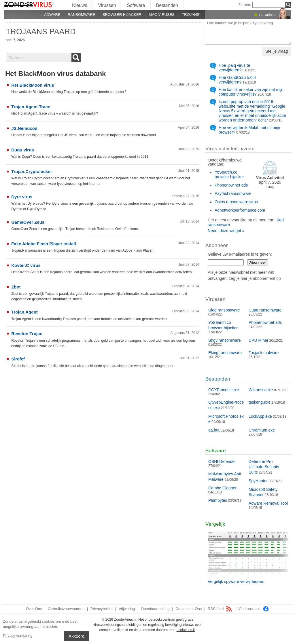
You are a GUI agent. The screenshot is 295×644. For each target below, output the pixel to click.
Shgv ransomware (225, 340)
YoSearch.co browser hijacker (229, 174)
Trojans (191, 15)
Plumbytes (218, 500)
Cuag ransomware (265, 310)
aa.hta (214, 430)
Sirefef (18, 359)
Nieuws (80, 5)
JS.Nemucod (24, 128)
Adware (52, 15)
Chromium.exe (262, 430)
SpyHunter (258, 481)
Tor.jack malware (264, 353)
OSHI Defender (222, 461)
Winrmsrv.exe (261, 390)
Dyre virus (22, 197)
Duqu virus (22, 150)
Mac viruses (162, 15)
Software (136, 5)
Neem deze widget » (226, 231)
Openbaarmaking (155, 609)
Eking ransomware (225, 353)
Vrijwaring (127, 609)
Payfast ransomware (233, 193)
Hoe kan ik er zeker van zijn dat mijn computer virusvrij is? (251, 92)
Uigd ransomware (224, 310)
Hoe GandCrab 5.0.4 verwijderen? (237, 80)
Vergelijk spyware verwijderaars (236, 582)
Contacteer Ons (189, 609)
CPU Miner (258, 340)
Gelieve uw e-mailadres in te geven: (240, 254)
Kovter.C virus (26, 265)
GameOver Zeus (28, 222)
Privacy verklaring (18, 636)
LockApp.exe (260, 416)
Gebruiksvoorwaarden (66, 609)
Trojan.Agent (24, 312)
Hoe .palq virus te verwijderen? (234, 68)
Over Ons (34, 609)
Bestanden (167, 5)
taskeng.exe (260, 402)
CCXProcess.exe (224, 390)
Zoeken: (245, 5)
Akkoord (76, 636)
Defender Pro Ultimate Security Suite (264, 467)
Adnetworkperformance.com (240, 210)
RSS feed (220, 609)
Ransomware (82, 15)
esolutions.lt (186, 630)
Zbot (16, 287)
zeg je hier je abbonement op (255, 278)
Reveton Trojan (27, 334)
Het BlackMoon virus (33, 85)
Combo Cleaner (222, 488)
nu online (267, 15)
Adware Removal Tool (268, 503)
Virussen (107, 5)
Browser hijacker (122, 15)
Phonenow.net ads (231, 185)
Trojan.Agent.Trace (31, 107)
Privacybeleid (102, 609)
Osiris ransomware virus (236, 202)
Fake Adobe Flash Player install (44, 244)
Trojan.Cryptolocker (32, 171)
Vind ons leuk (254, 609)
